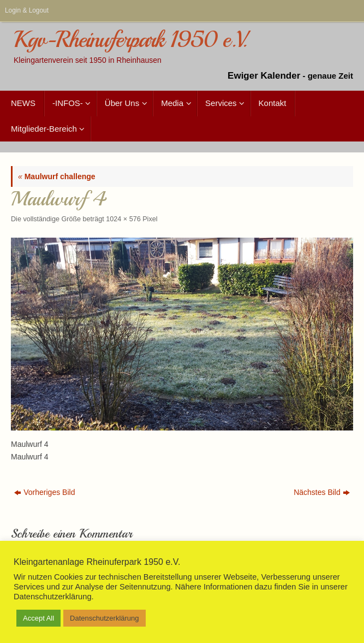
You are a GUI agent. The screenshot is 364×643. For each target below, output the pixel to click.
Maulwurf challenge (57, 176)
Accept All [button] (38, 618)
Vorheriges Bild (44, 492)
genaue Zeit (330, 76)
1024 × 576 (123, 219)
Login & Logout (27, 10)
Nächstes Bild (322, 492)
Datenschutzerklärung (104, 618)
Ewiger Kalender (264, 76)
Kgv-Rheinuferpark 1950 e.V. (130, 40)
